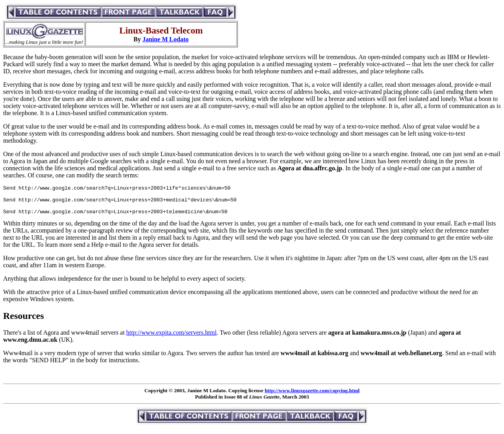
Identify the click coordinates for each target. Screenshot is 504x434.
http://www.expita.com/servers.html (172, 338)
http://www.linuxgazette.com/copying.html (312, 396)
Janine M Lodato (166, 39)
